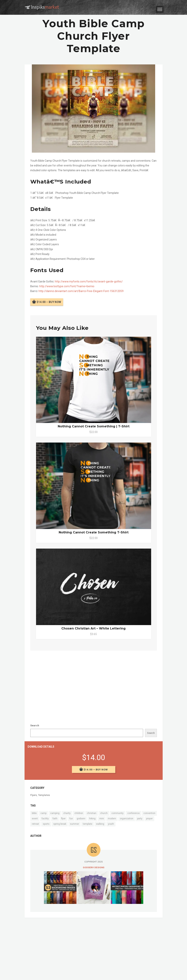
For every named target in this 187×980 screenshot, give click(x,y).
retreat (35, 824)
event (35, 819)
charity (67, 813)
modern (112, 819)
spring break (60, 824)
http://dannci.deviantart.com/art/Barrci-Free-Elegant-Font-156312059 (81, 291)
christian (92, 813)
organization (127, 819)
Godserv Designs (94, 867)
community (117, 813)
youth (111, 824)
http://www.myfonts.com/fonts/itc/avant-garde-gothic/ (89, 281)
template (88, 824)
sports (46, 824)
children (79, 813)
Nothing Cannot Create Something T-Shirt (94, 532)
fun (71, 819)
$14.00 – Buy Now (49, 302)
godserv (81, 819)
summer (75, 824)
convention (149, 813)
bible (34, 813)
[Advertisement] (94, 683)
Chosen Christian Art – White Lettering (93, 628)
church (104, 813)
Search (35, 725)
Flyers (34, 795)
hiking (92, 819)
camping (55, 813)
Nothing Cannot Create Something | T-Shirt (94, 426)
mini (102, 819)
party (140, 819)
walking (100, 824)
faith (55, 819)
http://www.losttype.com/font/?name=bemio (67, 286)
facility (45, 819)
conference (133, 813)
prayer (149, 819)
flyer (63, 819)
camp (43, 813)
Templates (44, 795)
